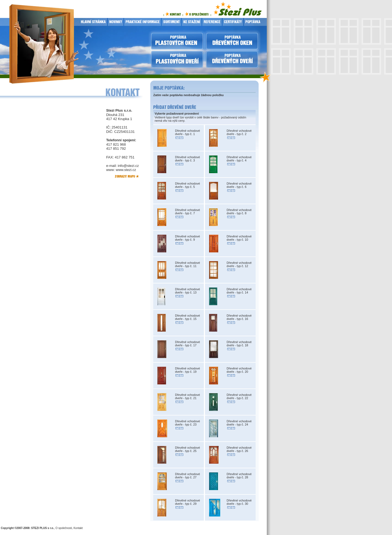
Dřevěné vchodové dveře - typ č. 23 (188, 423)
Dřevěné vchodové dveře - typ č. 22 (239, 396)
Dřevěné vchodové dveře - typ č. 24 (239, 423)
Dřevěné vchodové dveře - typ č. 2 (239, 132)
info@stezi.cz (128, 166)
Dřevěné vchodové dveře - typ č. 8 (239, 212)
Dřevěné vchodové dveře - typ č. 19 (188, 370)
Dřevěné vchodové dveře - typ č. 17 (188, 344)
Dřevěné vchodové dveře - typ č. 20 (239, 370)
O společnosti (64, 528)
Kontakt (78, 528)
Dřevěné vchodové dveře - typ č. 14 (239, 291)
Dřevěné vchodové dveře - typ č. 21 (188, 396)
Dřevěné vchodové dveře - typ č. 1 (188, 132)
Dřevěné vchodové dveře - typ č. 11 (188, 264)
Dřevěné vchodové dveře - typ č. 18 (239, 344)
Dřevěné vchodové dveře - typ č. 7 (188, 212)
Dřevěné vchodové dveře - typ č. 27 (188, 476)
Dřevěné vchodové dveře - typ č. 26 (239, 449)
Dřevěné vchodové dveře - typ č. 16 (239, 317)
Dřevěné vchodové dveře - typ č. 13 (188, 291)
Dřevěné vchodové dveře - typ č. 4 (239, 159)
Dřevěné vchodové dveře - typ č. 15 (188, 317)
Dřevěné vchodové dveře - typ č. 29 (188, 502)
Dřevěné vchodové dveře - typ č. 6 (239, 185)
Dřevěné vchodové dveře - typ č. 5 (188, 185)
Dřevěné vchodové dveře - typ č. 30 (239, 502)
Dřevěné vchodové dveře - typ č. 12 (239, 264)
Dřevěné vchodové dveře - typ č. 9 (188, 238)
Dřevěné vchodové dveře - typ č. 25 (188, 449)
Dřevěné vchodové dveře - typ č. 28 (239, 476)
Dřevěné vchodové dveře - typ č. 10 (239, 238)
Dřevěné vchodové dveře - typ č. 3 (188, 159)
